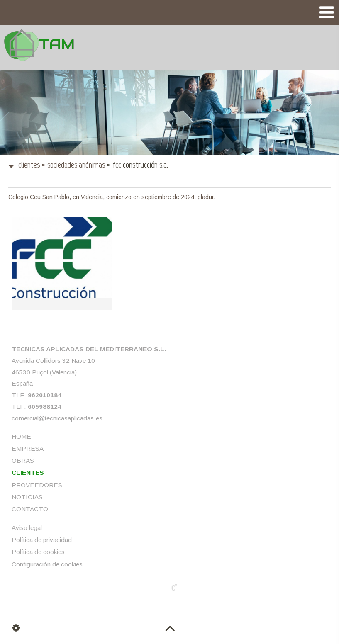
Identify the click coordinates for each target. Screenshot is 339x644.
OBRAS (23, 461)
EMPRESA (28, 448)
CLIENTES (29, 165)
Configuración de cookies (47, 564)
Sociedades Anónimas (73, 165)
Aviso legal (27, 527)
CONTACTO (30, 509)
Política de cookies (38, 552)
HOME (21, 436)
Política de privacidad (42, 540)
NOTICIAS (27, 497)
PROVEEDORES (37, 485)
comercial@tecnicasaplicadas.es (57, 418)
